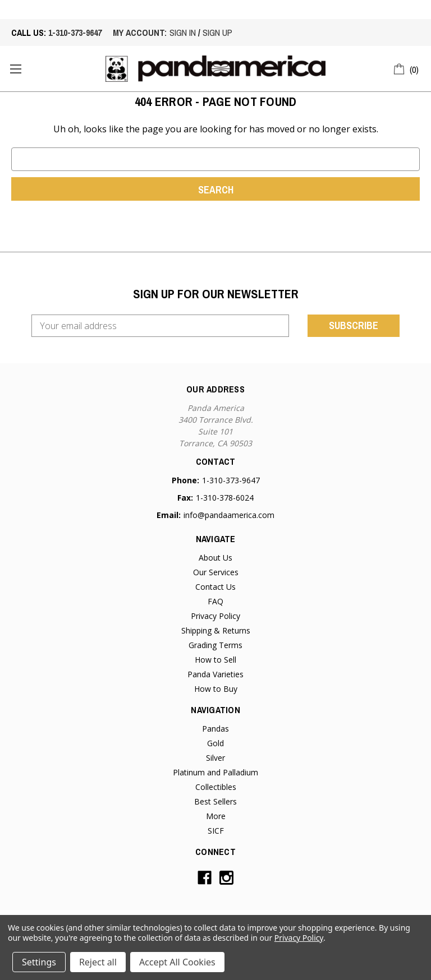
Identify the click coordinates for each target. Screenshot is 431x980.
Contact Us (215, 587)
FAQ (215, 601)
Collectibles (216, 787)
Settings (39, 962)
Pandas (215, 729)
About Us (215, 558)
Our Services (216, 572)
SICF (216, 831)
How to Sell (215, 660)
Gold (215, 743)
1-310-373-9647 (75, 33)
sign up (217, 33)
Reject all (98, 962)
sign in (183, 33)
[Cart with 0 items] (407, 68)
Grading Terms (215, 645)
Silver (215, 758)
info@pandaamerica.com (229, 515)
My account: (140, 33)
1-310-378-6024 (225, 498)
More (216, 816)
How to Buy (216, 689)
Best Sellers (215, 801)
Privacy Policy (215, 616)
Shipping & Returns (216, 630)
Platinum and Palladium (215, 772)
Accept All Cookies (177, 962)
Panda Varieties (215, 674)
